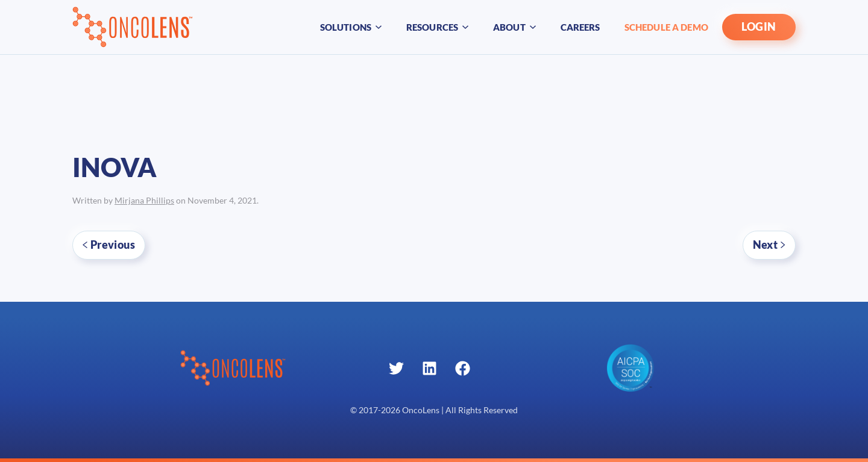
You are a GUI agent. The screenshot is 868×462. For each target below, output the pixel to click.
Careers (580, 27)
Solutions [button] (351, 27)
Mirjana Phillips (144, 201)
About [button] (515, 27)
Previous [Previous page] (109, 245)
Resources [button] (438, 27)
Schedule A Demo (666, 27)
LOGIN (759, 27)
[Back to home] (133, 27)
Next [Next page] (769, 245)
